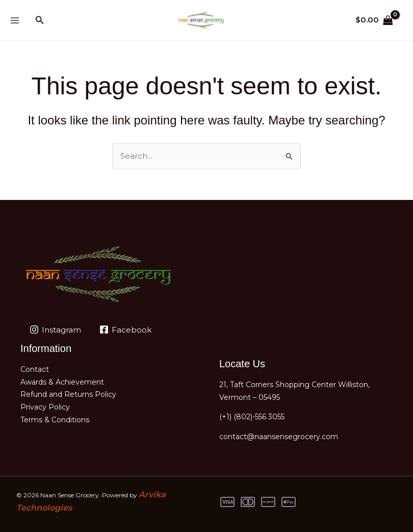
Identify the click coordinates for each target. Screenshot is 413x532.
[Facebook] (125, 330)
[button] (40, 20)
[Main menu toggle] (15, 20)
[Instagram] (55, 330)
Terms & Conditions (55, 420)
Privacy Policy (45, 407)
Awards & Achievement (62, 382)
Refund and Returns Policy (68, 394)
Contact (35, 369)
